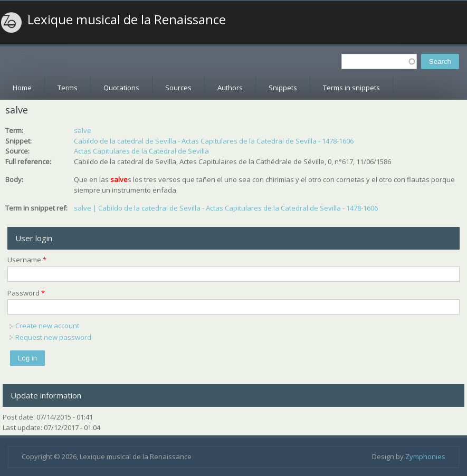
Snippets (283, 88)
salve (83, 130)
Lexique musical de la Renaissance (127, 20)
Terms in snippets (351, 88)
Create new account (47, 326)
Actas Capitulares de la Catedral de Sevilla (141, 151)
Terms (68, 88)
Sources (178, 88)
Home (22, 88)
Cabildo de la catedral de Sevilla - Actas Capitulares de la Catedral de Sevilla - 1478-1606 (214, 141)
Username (27, 260)
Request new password (53, 337)
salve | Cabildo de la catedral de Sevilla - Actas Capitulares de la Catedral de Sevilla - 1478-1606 (226, 208)
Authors (230, 88)
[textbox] (379, 61)
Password (26, 293)
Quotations (121, 88)
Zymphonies (425, 456)
